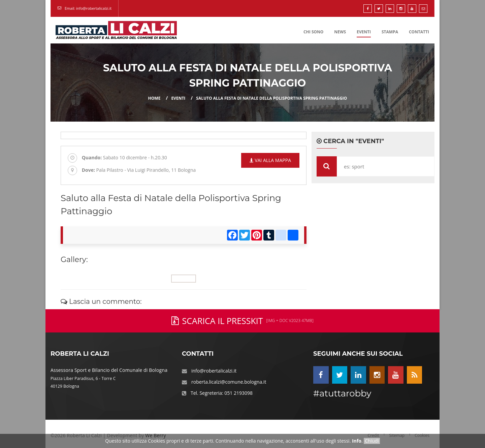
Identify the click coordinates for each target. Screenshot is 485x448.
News (340, 32)
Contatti (419, 32)
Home (154, 98)
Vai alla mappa (270, 160)
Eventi (364, 32)
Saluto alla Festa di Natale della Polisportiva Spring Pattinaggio (271, 98)
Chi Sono (313, 32)
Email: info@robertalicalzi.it (88, 8)
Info (357, 441)
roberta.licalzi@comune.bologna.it (229, 382)
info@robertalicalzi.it (214, 371)
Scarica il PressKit (242, 321)
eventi (178, 98)
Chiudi (372, 441)
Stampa (390, 32)
